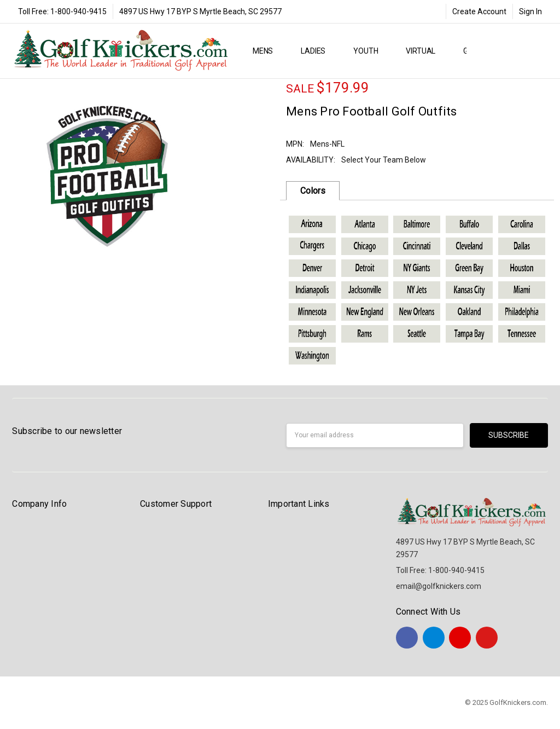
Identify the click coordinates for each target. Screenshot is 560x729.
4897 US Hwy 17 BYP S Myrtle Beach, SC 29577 (200, 11)
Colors (313, 191)
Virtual (425, 51)
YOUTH (370, 51)
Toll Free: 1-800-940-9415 (62, 11)
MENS (267, 51)
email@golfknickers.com (439, 586)
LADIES (318, 51)
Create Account (479, 11)
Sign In (530, 11)
